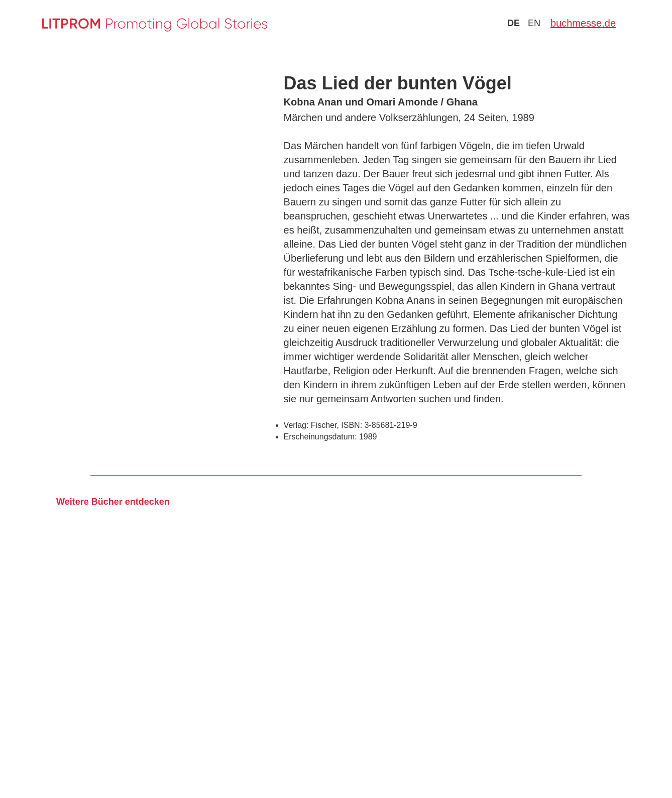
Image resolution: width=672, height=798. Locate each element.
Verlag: (296, 425)
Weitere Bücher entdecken (113, 502)
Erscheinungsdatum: (320, 437)
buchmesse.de (583, 23)
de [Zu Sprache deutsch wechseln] (514, 23)
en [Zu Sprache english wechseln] (534, 23)
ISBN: (352, 425)
